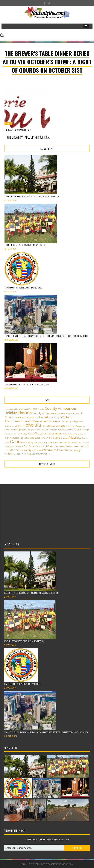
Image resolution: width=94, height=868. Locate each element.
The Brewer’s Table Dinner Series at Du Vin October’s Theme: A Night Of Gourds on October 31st (29, 137)
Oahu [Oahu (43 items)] (15, 442)
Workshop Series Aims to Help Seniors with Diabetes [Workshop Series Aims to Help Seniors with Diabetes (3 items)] (28, 454)
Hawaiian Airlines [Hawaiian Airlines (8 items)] (43, 421)
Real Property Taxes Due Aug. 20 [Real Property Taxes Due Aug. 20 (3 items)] (36, 443)
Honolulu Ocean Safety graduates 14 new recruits (25, 245)
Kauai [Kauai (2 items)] (65, 434)
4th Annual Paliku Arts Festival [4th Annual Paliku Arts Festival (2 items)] (16, 409)
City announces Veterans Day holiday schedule (23, 288)
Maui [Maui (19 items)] (73, 437)
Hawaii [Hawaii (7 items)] (27, 421)
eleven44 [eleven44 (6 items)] (43, 417)
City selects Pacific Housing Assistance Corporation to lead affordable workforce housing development (47, 336)
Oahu (8, 124)
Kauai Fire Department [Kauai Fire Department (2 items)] (77, 434)
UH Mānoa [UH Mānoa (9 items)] (12, 450)
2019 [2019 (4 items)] (35, 409)
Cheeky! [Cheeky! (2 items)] (41, 409)
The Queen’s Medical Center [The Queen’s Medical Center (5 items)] (39, 446)
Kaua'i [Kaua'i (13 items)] (32, 433)
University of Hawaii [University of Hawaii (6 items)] (31, 450)
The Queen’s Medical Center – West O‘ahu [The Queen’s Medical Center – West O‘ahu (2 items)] (72, 446)
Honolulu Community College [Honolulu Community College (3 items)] (55, 426)
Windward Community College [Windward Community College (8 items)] (63, 450)
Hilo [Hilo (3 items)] (20, 426)
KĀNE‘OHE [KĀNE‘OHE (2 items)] (50, 438)
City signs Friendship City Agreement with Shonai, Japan (27, 384)
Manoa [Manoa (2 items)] (65, 438)
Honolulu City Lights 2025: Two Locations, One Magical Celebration (32, 196)
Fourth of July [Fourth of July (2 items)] (54, 417)
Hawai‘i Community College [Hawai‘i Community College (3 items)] (66, 421)
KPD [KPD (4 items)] (43, 438)
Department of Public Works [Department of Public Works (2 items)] (26, 417)
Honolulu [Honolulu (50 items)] (32, 425)
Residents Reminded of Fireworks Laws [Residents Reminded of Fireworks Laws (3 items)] (68, 443)
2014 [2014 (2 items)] (30, 409)
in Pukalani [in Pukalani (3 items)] (82, 430)
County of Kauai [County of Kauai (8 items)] (43, 413)
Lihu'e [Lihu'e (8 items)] (58, 438)
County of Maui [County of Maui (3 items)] (60, 413)
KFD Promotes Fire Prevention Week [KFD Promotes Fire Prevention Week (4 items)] (22, 438)
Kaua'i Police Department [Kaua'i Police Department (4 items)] (50, 434)
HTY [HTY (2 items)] (75, 430)
